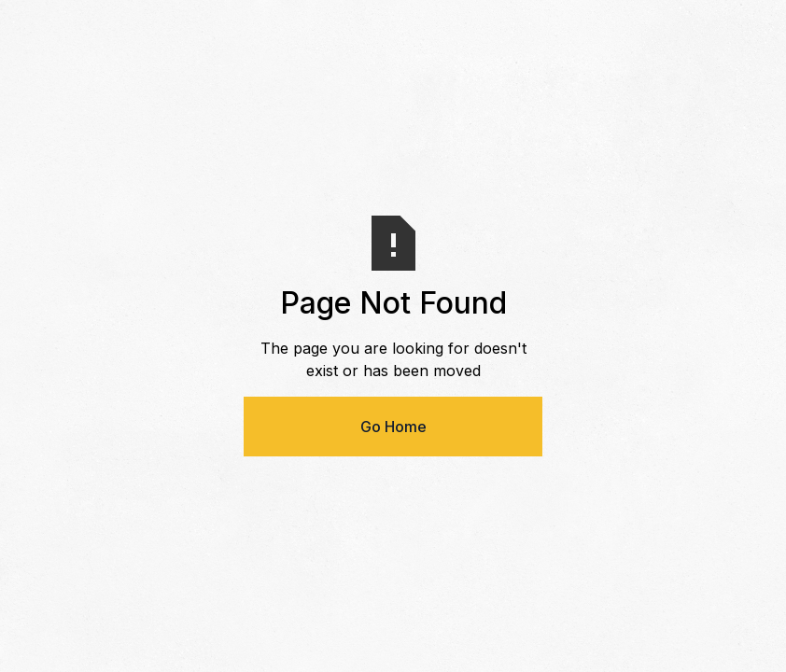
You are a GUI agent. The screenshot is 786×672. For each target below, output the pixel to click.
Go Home (393, 427)
